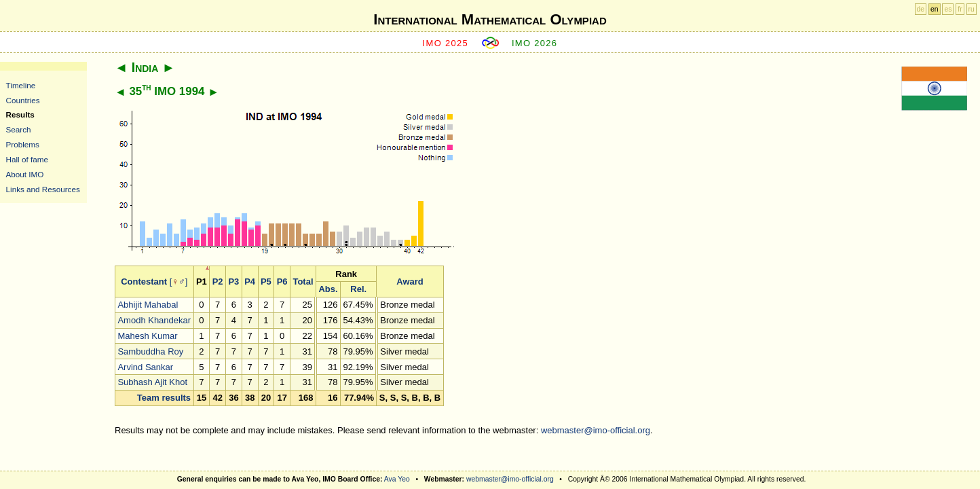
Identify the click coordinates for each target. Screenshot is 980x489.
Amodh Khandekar (154, 320)
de (921, 9)
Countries (23, 100)
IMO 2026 (535, 43)
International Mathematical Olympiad (490, 19)
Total (303, 282)
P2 (218, 282)
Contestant (144, 282)
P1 (202, 282)
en (935, 9)
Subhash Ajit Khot (152, 382)
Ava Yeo (397, 479)
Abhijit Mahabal (148, 305)
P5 (266, 282)
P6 (282, 282)
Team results (164, 398)
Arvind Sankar (145, 367)
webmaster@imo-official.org (596, 430)
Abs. (328, 289)
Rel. (358, 289)
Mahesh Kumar (147, 336)
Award (410, 282)
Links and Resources (43, 189)
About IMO (25, 174)
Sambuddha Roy (150, 351)
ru (972, 9)
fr (960, 9)
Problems (23, 144)
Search (19, 129)
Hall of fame (27, 159)
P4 (250, 282)
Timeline (21, 85)
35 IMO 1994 (167, 91)
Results (20, 114)
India (145, 67)
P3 (233, 282)
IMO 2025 (446, 43)
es (948, 9)
